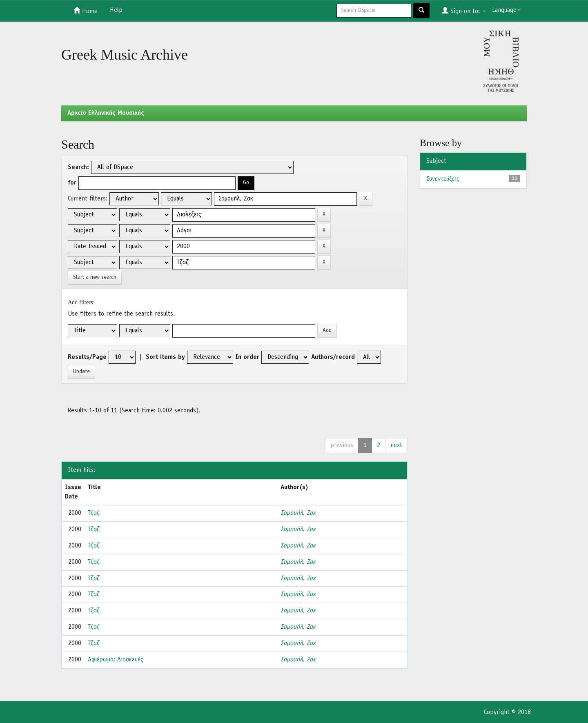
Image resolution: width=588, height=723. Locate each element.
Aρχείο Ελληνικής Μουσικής (106, 113)
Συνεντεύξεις (443, 179)
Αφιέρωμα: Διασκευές (116, 660)
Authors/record (333, 357)
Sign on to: (464, 11)
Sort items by (165, 357)
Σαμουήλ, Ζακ (298, 513)
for (72, 183)
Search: (78, 167)
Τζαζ (94, 513)
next (396, 445)
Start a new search (95, 277)
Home (86, 11)
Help (116, 10)
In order (247, 357)
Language (506, 10)
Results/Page (87, 357)
